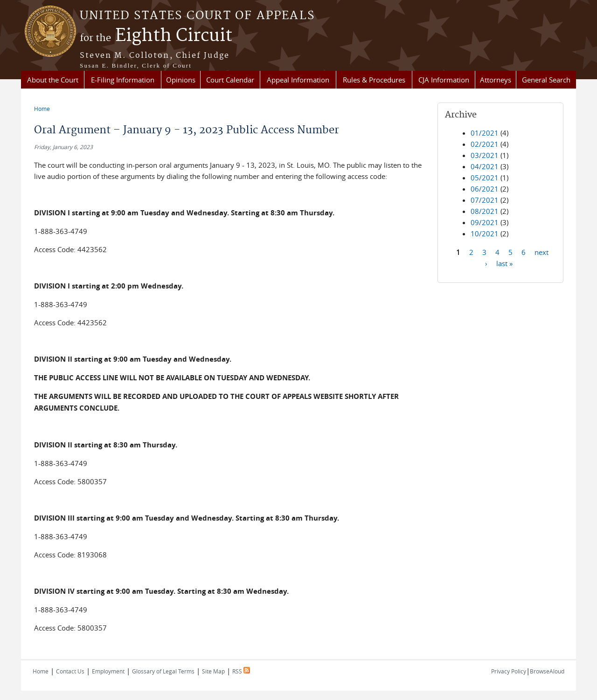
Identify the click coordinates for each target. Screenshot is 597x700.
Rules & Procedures (374, 80)
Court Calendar (230, 80)
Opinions (181, 80)
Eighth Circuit (156, 36)
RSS (241, 671)
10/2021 (485, 233)
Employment (108, 671)
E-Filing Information (123, 80)
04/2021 (485, 166)
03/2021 (485, 155)
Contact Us (70, 671)
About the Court (53, 80)
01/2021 (485, 133)
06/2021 (485, 189)
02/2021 (485, 144)
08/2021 (485, 211)
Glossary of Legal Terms (163, 671)
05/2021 (485, 178)
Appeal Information (298, 80)
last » (504, 263)
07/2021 (485, 200)
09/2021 (485, 222)
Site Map (213, 671)
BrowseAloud (547, 671)
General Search (546, 80)
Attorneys (496, 80)
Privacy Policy (509, 671)
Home (42, 109)
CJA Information (444, 80)
